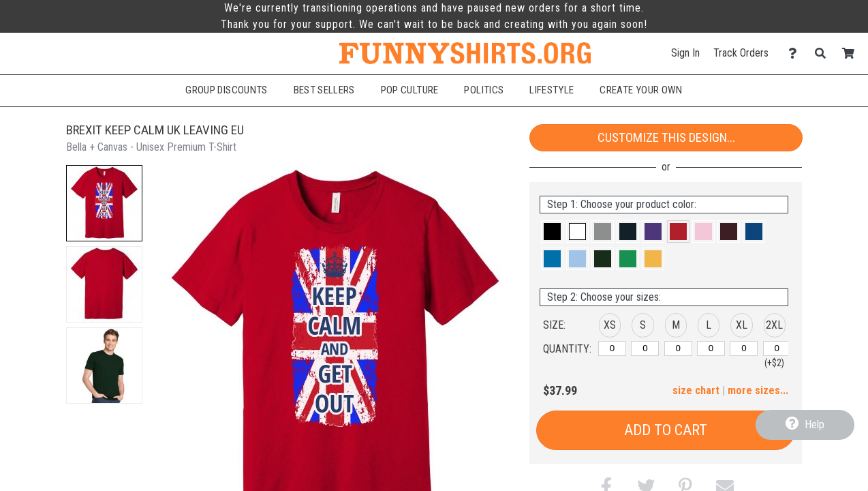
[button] (104, 203)
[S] (645, 348)
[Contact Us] (796, 54)
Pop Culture (410, 90)
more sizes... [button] (758, 390)
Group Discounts (226, 90)
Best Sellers (324, 90)
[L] (711, 348)
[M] (678, 348)
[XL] (744, 348)
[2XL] (777, 348)
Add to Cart (666, 430)
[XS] (612, 348)
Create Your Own (641, 90)
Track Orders (741, 53)
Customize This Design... (666, 137)
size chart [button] (696, 390)
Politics (484, 90)
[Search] (824, 54)
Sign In (685, 53)
